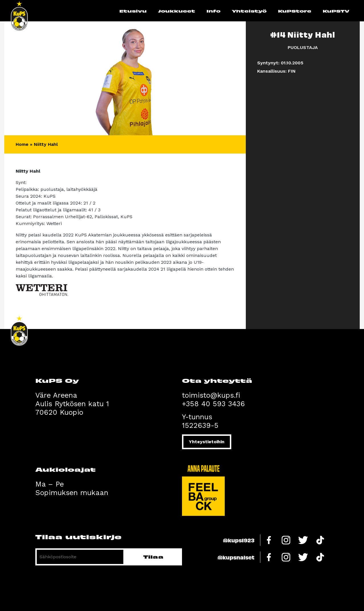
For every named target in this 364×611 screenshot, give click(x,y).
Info (213, 11)
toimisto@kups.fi (211, 395)
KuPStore (295, 11)
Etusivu (133, 11)
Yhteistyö (249, 11)
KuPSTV (336, 11)
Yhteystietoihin (207, 442)
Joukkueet (177, 11)
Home (22, 144)
